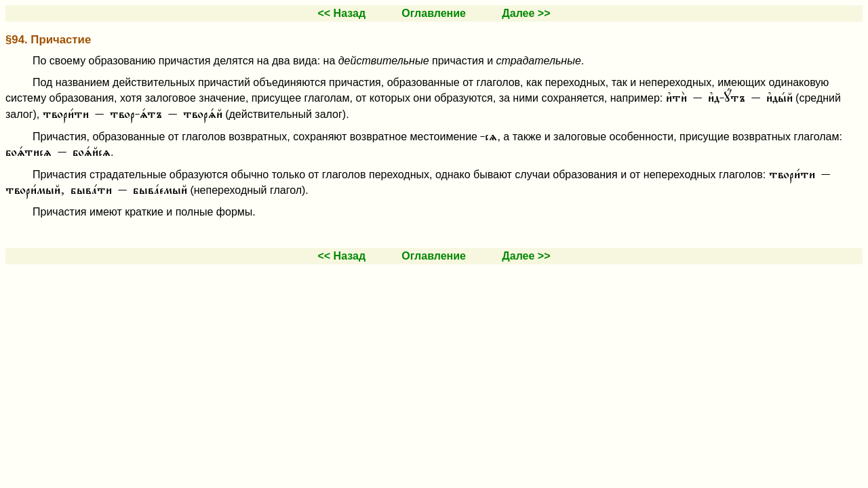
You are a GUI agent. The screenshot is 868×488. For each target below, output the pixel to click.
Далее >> (526, 13)
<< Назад (341, 13)
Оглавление (434, 13)
